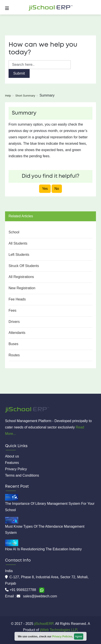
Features (12, 463)
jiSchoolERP (43, 624)
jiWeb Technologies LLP (58, 630)
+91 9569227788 (23, 590)
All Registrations (21, 277)
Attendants (17, 333)
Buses (13, 344)
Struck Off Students (24, 266)
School (14, 232)
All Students (18, 243)
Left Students (19, 255)
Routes (14, 355)
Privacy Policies (62, 637)
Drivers (14, 322)
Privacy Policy (16, 469)
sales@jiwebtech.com (40, 596)
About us (12, 456)
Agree (79, 637)
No (57, 189)
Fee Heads (17, 299)
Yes (45, 189)
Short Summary (25, 96)
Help (8, 96)
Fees (13, 310)
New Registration (22, 288)
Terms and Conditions (22, 475)
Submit (19, 73)
